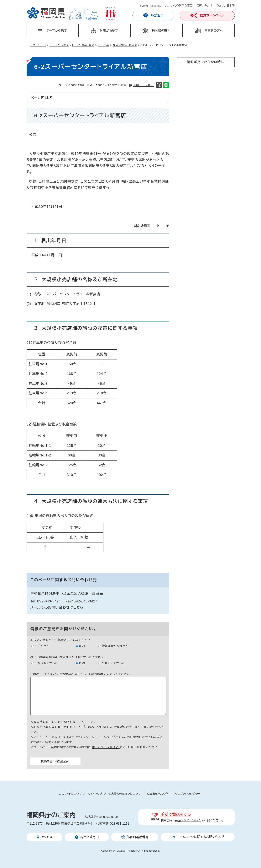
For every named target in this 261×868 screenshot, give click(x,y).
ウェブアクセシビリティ (188, 794)
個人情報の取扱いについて (125, 794)
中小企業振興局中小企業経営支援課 (60, 593)
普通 (82, 646)
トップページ (38, 45)
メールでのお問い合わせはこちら (57, 607)
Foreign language (151, 6)
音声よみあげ (204, 6)
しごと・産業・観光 (83, 45)
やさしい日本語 (225, 6)
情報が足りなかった (115, 646)
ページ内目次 (41, 98)
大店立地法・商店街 (125, 45)
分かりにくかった (113, 663)
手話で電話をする (176, 814)
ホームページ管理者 (106, 747)
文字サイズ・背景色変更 (179, 6)
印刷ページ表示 (143, 85)
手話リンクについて (188, 820)
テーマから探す (59, 45)
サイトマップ (95, 794)
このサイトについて (70, 794)
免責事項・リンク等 (158, 794)
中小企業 (103, 45)
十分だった (42, 646)
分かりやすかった (46, 663)
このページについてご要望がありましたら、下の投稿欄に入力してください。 (81, 674)
